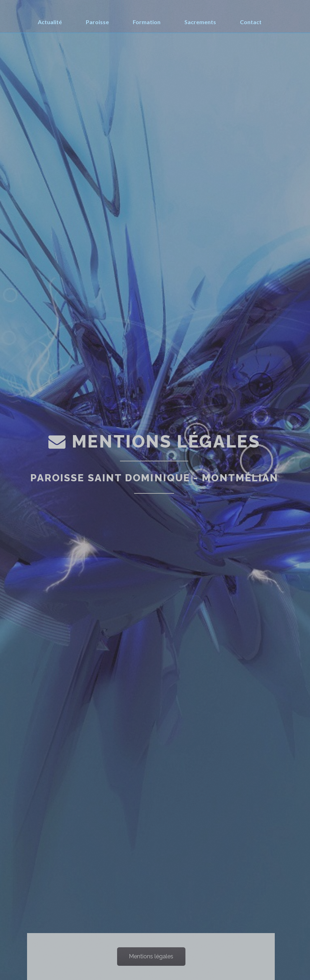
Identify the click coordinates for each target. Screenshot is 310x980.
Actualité (50, 22)
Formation (147, 22)
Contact (251, 22)
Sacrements (200, 22)
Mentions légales (151, 956)
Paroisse (97, 22)
